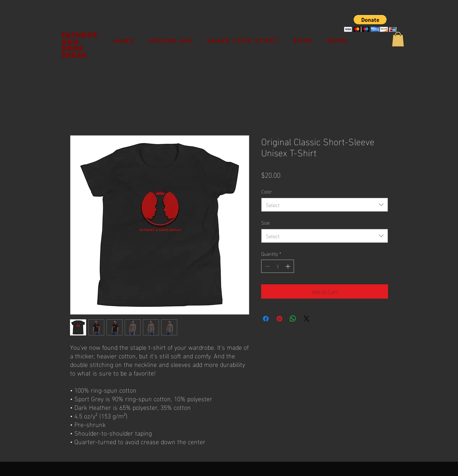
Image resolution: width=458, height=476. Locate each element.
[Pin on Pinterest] (279, 319)
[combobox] (325, 205)
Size (265, 222)
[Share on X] (307, 319)
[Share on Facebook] (266, 319)
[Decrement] (267, 266)
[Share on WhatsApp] (293, 319)
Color (267, 191)
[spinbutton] (278, 266)
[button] (370, 23)
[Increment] (288, 266)
